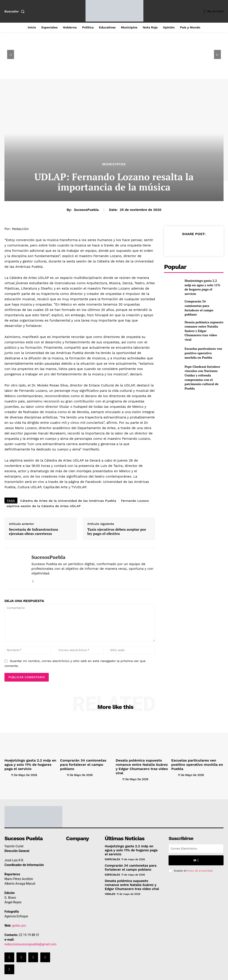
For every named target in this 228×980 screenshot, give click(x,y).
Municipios (114, 164)
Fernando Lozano (135, 501)
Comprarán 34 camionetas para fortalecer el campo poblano (201, 306)
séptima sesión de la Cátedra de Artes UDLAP (44, 506)
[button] (15, 11)
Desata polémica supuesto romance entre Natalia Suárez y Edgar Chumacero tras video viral (204, 325)
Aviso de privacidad (200, 864)
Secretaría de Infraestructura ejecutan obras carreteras (34, 532)
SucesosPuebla (86, 210)
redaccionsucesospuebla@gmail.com (31, 938)
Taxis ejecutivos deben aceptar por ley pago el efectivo (117, 532)
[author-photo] (7, 773)
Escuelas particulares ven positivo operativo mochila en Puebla (204, 344)
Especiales (112, 853)
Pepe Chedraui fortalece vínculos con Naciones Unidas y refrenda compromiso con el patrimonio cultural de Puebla (204, 364)
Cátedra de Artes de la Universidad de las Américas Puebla (68, 501)
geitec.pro (19, 919)
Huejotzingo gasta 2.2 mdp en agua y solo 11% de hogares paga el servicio (204, 286)
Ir (196, 854)
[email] (196, 843)
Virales (110, 886)
